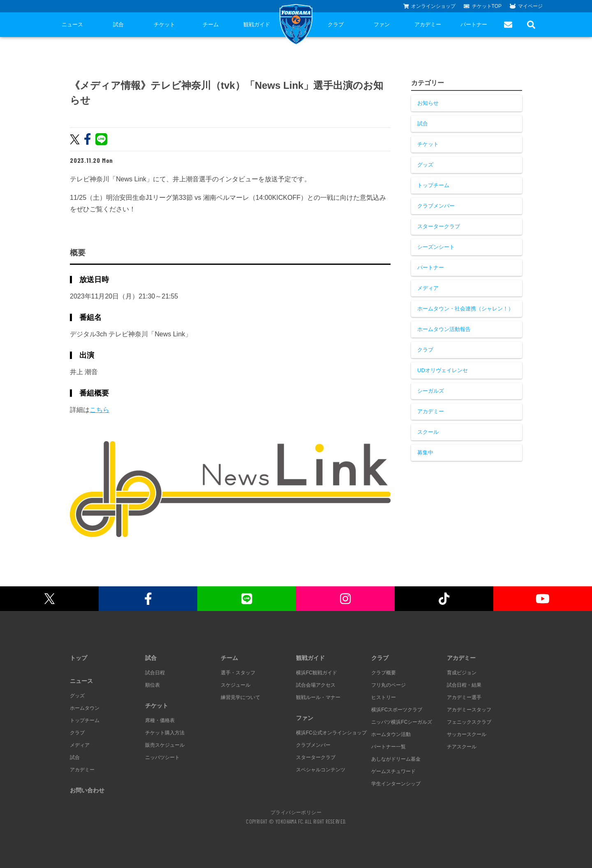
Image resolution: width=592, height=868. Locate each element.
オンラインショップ (430, 6)
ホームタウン (85, 708)
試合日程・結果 (464, 685)
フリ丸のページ (388, 685)
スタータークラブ (439, 226)
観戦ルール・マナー (318, 697)
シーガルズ (431, 391)
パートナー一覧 (388, 747)
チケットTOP (483, 6)
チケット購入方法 (165, 733)
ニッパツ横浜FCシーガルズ (402, 722)
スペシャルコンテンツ (321, 770)
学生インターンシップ (396, 784)
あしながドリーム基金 (396, 759)
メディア (428, 288)
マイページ (526, 6)
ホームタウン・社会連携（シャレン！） (465, 309)
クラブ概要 (384, 673)
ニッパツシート (162, 757)
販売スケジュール (165, 745)
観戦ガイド (257, 24)
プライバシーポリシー (296, 812)
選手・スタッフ (238, 673)
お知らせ (428, 103)
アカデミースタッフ (469, 710)
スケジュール (236, 685)
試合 (118, 24)
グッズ (425, 165)
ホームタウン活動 (391, 734)
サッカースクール (467, 734)
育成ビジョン (462, 673)
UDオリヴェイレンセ (443, 370)
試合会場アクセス (316, 685)
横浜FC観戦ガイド (317, 673)
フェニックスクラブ (469, 722)
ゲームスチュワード (393, 771)
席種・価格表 (160, 720)
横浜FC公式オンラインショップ (331, 733)
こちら (99, 410)
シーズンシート (436, 247)
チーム (211, 24)
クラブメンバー (436, 206)
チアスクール (462, 747)
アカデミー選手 (464, 697)
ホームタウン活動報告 (444, 329)
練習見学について (240, 697)
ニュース (72, 24)
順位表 (153, 685)
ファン (382, 24)
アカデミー (428, 24)
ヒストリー (384, 697)
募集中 (425, 453)
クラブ (336, 24)
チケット (164, 24)
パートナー (474, 24)
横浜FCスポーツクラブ (397, 710)
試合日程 (155, 673)
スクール (428, 432)
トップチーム (433, 185)
